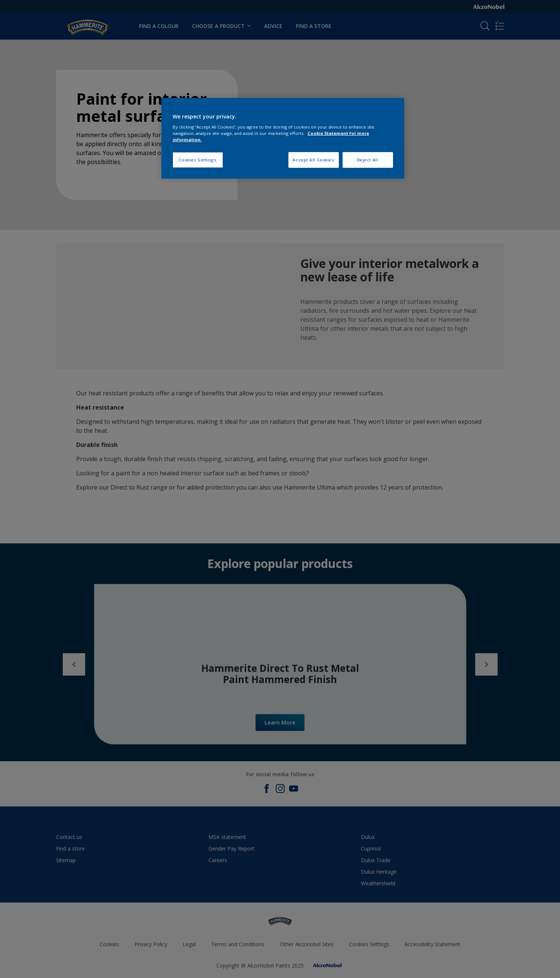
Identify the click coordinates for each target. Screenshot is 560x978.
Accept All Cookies (313, 160)
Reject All (368, 160)
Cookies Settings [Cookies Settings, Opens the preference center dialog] (197, 160)
